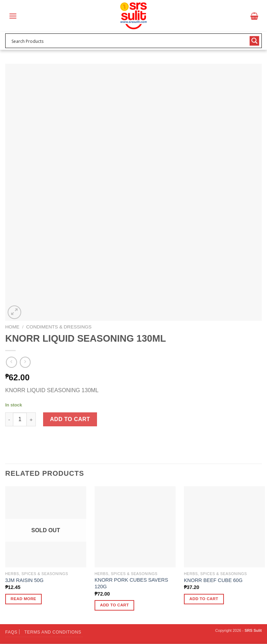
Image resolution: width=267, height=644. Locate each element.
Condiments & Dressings (59, 327)
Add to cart (70, 419)
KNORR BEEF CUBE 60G (213, 580)
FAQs (11, 632)
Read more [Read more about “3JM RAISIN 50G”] (24, 599)
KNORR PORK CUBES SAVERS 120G (131, 583)
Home (12, 327)
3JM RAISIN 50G (24, 580)
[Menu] (13, 16)
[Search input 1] (129, 41)
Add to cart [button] (115, 605)
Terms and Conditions (53, 632)
